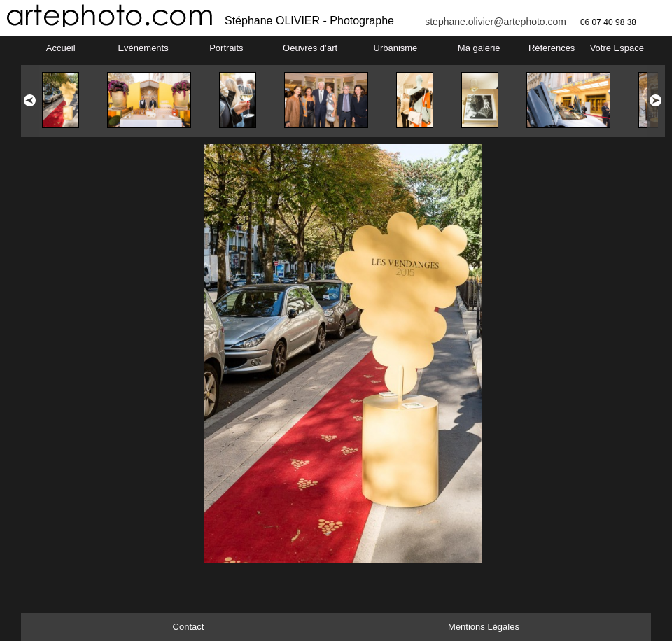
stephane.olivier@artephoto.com (496, 22)
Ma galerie (479, 48)
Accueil (61, 48)
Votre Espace (617, 48)
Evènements (143, 48)
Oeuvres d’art (310, 48)
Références (552, 48)
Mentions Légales (484, 627)
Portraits (226, 48)
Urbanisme (396, 48)
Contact (189, 627)
